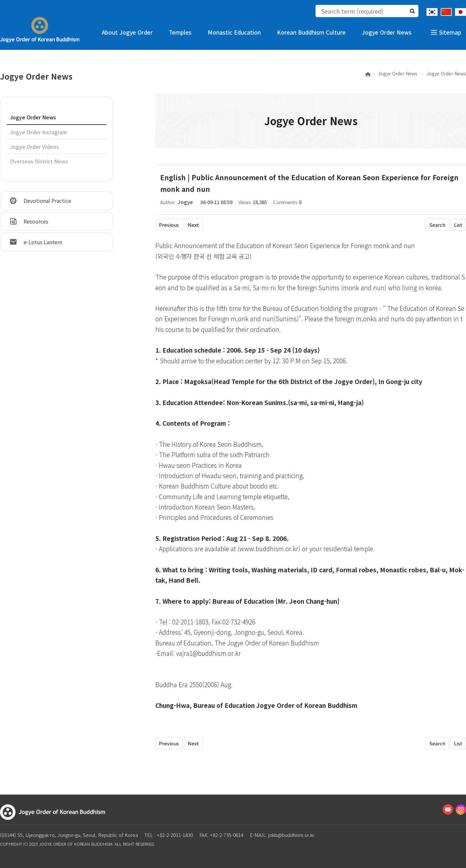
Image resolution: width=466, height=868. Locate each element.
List (458, 225)
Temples (180, 32)
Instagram (461, 809)
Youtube (448, 809)
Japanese (460, 12)
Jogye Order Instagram (38, 132)
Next (193, 225)
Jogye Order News (387, 32)
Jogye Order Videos (34, 147)
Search (437, 225)
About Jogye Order (127, 32)
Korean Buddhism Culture (311, 32)
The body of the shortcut (0, 0)
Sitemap (450, 32)
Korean (432, 12)
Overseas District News (39, 161)
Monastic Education (234, 32)
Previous (169, 225)
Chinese (446, 12)
